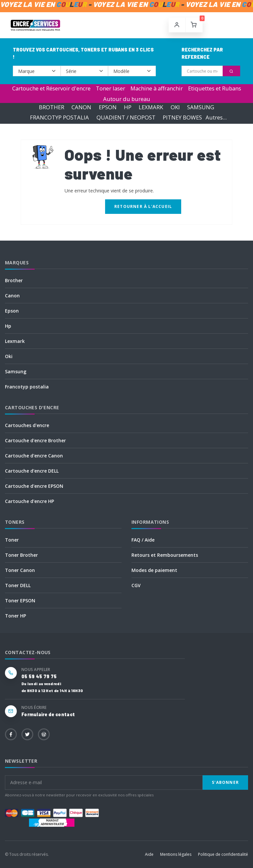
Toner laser (111, 88)
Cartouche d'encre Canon (34, 456)
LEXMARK (151, 107)
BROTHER (52, 107)
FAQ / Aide (143, 540)
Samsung (16, 371)
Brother (14, 280)
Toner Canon (20, 570)
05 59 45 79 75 (39, 676)
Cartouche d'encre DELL (32, 471)
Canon (12, 296)
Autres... (216, 117)
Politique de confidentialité (223, 854)
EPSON (108, 107)
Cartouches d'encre (27, 425)
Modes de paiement (154, 570)
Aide (149, 854)
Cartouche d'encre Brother (35, 440)
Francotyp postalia (27, 387)
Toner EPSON (20, 601)
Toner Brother (21, 555)
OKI (175, 107)
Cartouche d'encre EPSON (34, 486)
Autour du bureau (127, 99)
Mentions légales (176, 854)
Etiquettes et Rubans (215, 88)
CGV (136, 585)
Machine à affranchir (157, 88)
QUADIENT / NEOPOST (126, 117)
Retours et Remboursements (165, 555)
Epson (12, 311)
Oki (9, 356)
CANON (81, 107)
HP (128, 107)
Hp (8, 326)
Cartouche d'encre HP (29, 501)
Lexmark (15, 341)
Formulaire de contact (48, 714)
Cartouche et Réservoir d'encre (51, 88)
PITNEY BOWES (182, 117)
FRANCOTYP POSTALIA (59, 117)
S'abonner (225, 782)
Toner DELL (18, 585)
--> (37, 71)
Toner (12, 540)
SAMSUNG (201, 107)
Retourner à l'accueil (143, 206)
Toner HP (15, 616)
